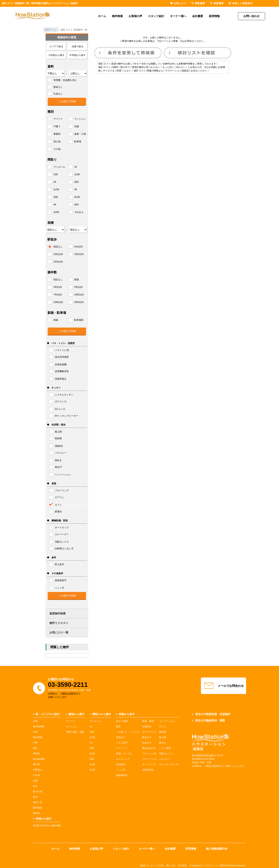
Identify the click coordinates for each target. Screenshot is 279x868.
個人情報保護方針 (217, 849)
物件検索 (117, 16)
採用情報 (214, 16)
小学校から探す (56, 55)
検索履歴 (217, 3)
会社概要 (198, 16)
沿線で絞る (77, 46)
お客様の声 (135, 16)
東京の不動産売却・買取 (209, 720)
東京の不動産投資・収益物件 (211, 714)
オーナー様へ (178, 16)
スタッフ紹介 (156, 16)
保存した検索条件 (241, 3)
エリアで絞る (56, 46)
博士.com (171, 865)
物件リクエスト (59, 623)
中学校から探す (77, 55)
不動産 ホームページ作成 (151, 865)
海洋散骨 (182, 865)
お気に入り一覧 (59, 632)
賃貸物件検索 (58, 613)
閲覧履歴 (198, 3)
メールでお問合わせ (224, 686)
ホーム (102, 16)
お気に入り (178, 3)
